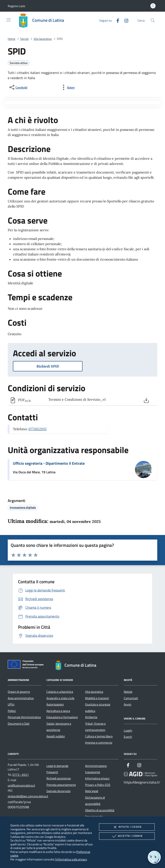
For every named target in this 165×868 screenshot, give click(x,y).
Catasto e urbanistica (60, 692)
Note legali (92, 791)
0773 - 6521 (21, 775)
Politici (12, 711)
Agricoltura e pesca (58, 711)
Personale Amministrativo (24, 717)
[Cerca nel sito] (153, 20)
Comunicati (131, 698)
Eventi (128, 737)
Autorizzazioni (55, 704)
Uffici (11, 704)
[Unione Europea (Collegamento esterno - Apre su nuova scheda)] (27, 665)
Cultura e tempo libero (99, 736)
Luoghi (128, 730)
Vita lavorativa (43, 39)
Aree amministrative (21, 698)
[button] (16, 6)
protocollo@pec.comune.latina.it (28, 796)
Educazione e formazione (62, 717)
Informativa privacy (97, 778)
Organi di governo (19, 692)
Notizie (128, 692)
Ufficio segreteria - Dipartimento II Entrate (49, 463)
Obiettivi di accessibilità (100, 810)
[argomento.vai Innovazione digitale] (23, 507)
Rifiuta (127, 827)
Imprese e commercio (99, 743)
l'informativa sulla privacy (71, 859)
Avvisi (128, 704)
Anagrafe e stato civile (60, 698)
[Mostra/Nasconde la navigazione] (9, 20)
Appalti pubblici (56, 736)
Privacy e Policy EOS (98, 785)
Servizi (24, 39)
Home (11, 39)
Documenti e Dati (19, 724)
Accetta (127, 836)
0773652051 (37, 429)
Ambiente (91, 717)
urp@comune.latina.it (21, 785)
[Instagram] (125, 20)
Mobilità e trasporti (97, 698)
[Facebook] (116, 20)
